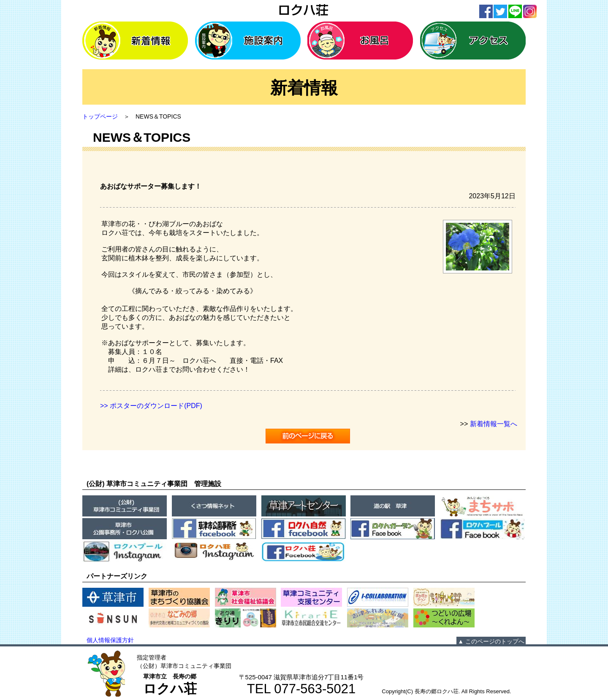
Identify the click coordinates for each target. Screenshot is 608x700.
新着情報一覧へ (494, 424)
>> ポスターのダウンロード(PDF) (151, 406)
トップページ (100, 116)
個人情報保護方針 (110, 640)
